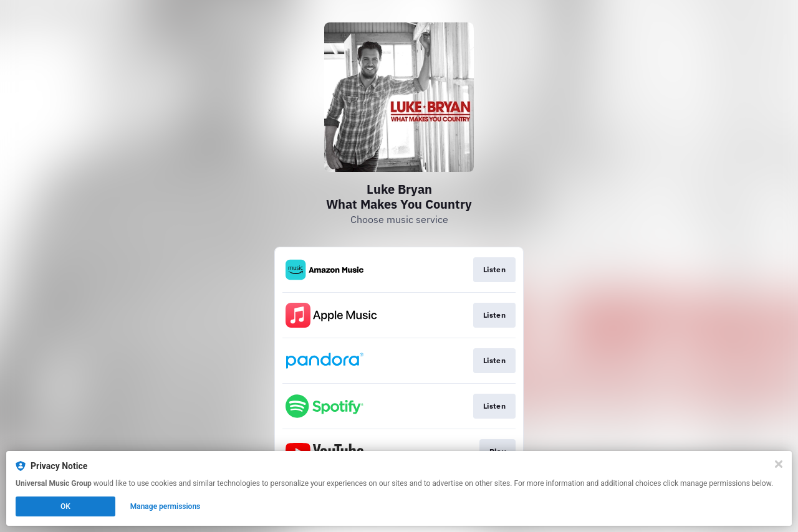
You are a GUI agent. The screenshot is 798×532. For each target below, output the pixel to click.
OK (65, 506)
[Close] (779, 464)
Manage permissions (166, 506)
